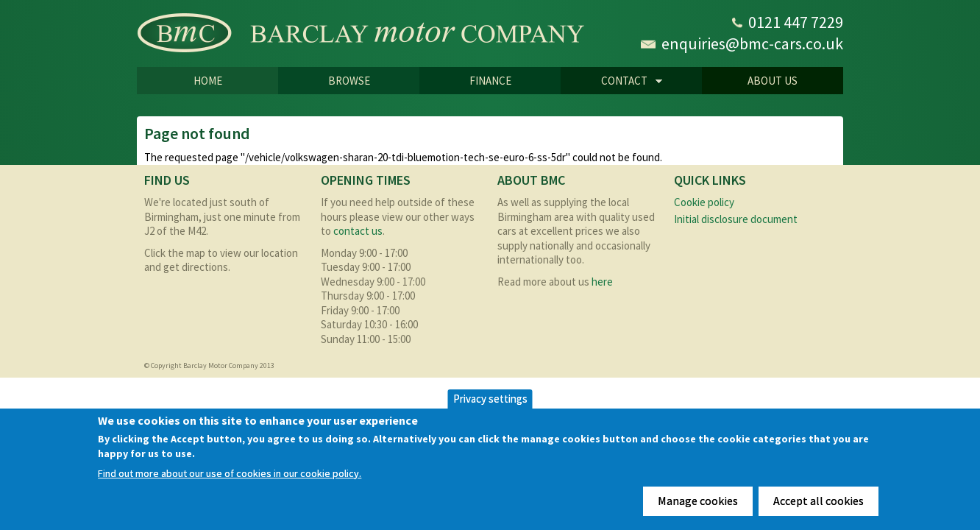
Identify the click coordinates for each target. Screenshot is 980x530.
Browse (349, 81)
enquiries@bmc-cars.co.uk (752, 43)
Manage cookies (698, 501)
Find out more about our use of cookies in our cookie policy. (230, 474)
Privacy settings (490, 399)
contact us (358, 231)
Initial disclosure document (736, 219)
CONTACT (611, 82)
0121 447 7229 (796, 22)
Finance (490, 81)
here (602, 282)
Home (208, 81)
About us (773, 81)
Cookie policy (704, 202)
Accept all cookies (819, 501)
